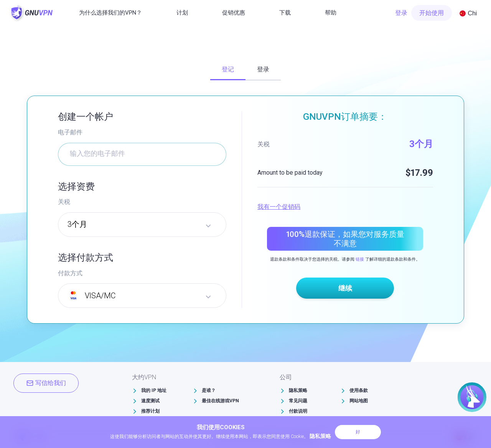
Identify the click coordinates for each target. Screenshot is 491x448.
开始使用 (432, 13)
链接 (360, 259)
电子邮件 (70, 132)
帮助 (331, 13)
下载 (285, 13)
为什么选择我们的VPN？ (110, 13)
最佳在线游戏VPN (220, 401)
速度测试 (150, 401)
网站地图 (359, 401)
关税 (64, 202)
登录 (401, 13)
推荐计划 (150, 411)
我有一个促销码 (279, 207)
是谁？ (209, 390)
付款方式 (70, 273)
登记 (228, 69)
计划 (182, 13)
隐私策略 (298, 390)
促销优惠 (234, 13)
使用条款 (359, 390)
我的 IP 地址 (154, 390)
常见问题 (298, 401)
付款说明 (298, 411)
